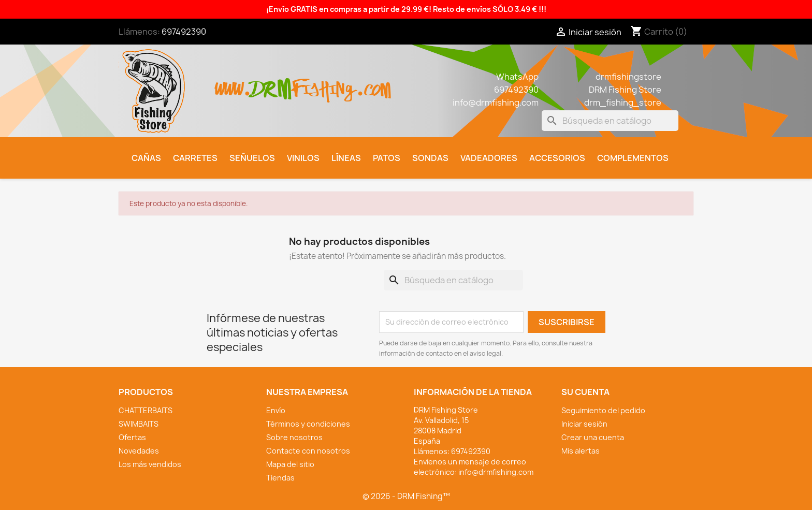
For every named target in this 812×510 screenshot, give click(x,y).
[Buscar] (610, 121)
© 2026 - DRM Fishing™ (406, 496)
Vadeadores (489, 158)
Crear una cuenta (593, 437)
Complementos (633, 158)
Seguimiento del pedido (603, 410)
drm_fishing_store (623, 103)
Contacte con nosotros (308, 451)
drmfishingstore (628, 77)
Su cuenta (585, 392)
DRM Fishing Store (625, 90)
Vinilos (303, 158)
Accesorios (557, 158)
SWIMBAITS (139, 424)
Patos (387, 158)
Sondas (430, 158)
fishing (324, 84)
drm (271, 80)
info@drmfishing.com (496, 103)
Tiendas (280, 478)
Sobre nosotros (294, 437)
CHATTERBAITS (146, 410)
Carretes (195, 158)
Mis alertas (581, 451)
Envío (276, 410)
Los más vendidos (150, 464)
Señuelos (252, 158)
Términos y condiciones (308, 424)
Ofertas (132, 437)
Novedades (139, 451)
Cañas (146, 158)
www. (233, 84)
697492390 (184, 32)
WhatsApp (517, 77)
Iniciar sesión (584, 424)
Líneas (346, 158)
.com (373, 84)
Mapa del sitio (290, 464)
